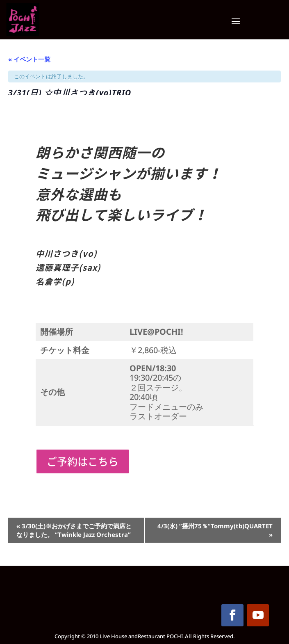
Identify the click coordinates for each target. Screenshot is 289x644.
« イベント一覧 (29, 59)
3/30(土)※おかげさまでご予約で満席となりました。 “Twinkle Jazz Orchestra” (74, 530)
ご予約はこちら (83, 461)
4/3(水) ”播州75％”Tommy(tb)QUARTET (215, 530)
